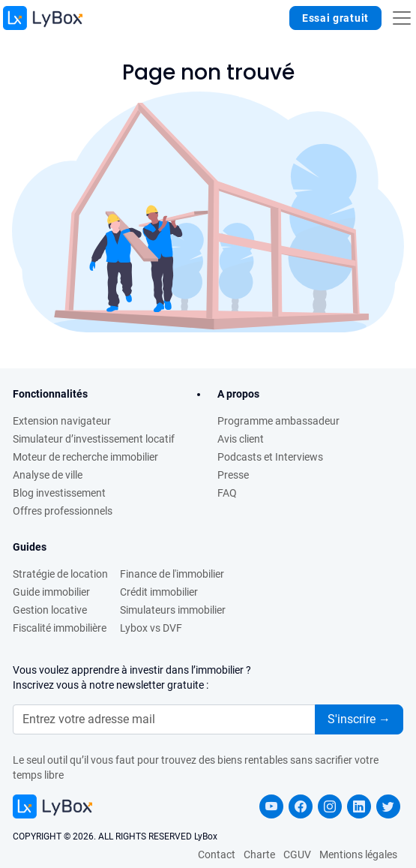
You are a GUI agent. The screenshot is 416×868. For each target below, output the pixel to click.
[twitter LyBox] (388, 806)
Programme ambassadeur (278, 421)
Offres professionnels (63, 511)
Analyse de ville (48, 475)
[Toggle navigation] (402, 18)
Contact (217, 854)
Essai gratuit (335, 18)
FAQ (227, 493)
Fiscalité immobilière (60, 628)
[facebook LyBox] (301, 806)
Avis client (241, 439)
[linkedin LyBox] (359, 806)
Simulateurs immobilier (173, 610)
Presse (233, 475)
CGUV (297, 854)
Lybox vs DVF (151, 628)
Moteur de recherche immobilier (85, 457)
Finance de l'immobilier (172, 574)
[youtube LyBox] (271, 806)
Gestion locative (50, 610)
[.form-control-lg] (164, 719)
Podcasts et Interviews (270, 457)
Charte (259, 854)
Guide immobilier (51, 592)
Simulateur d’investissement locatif (94, 439)
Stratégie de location (60, 574)
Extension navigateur (62, 421)
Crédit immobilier (159, 592)
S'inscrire (359, 719)
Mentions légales (358, 854)
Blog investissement (59, 493)
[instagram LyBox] (330, 806)
